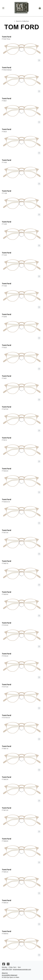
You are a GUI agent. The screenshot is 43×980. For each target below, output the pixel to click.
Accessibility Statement (10, 975)
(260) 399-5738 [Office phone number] (7, 969)
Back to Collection (21, 21)
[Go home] (21, 8)
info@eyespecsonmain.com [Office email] (22, 969)
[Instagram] (8, 965)
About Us (5, 973)
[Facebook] (4, 965)
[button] (3, 8)
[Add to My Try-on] (39, 60)
